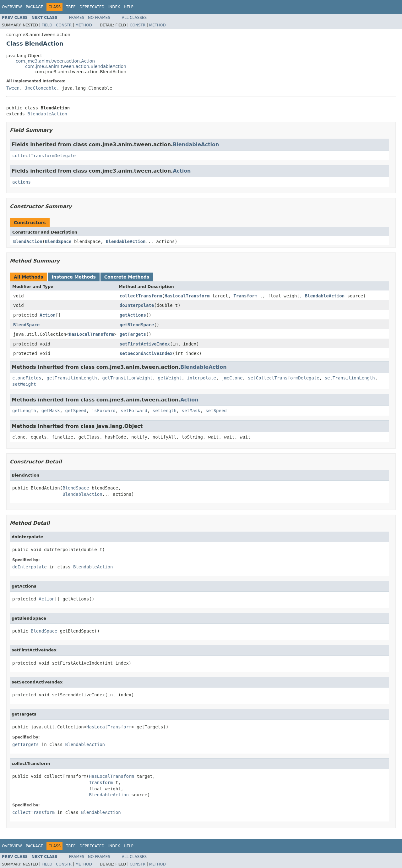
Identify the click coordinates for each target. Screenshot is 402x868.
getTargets (133, 334)
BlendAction (28, 241)
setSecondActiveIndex (146, 353)
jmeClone (232, 378)
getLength (24, 411)
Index (114, 7)
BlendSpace (58, 241)
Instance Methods (73, 277)
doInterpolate (137, 305)
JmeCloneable (41, 88)
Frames (77, 18)
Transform (245, 296)
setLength (165, 411)
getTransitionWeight (128, 378)
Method (84, 25)
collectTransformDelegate (44, 156)
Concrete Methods (127, 277)
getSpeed (76, 411)
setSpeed (216, 411)
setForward (134, 411)
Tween (13, 88)
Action (182, 171)
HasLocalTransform (187, 296)
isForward (104, 411)
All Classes (134, 18)
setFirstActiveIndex (145, 344)
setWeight (24, 384)
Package (34, 7)
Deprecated (92, 7)
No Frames (99, 18)
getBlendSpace (137, 325)
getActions (133, 315)
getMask (51, 411)
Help (129, 7)
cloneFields (27, 378)
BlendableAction (47, 114)
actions (22, 182)
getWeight (170, 378)
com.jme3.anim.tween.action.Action (55, 61)
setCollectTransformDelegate (284, 378)
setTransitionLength (350, 378)
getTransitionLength (72, 378)
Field (47, 25)
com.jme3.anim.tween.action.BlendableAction (76, 66)
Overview (12, 7)
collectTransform (141, 296)
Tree (71, 7)
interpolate (201, 378)
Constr (64, 25)
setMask (191, 411)
